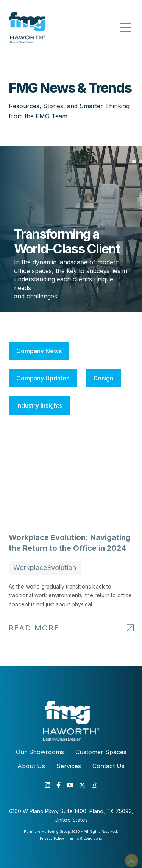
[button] (126, 28)
